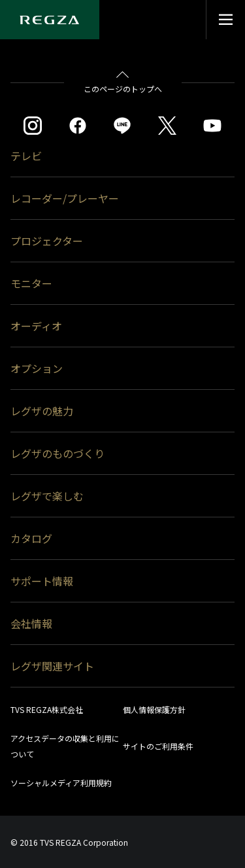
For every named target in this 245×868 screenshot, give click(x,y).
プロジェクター (47, 241)
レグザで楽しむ (47, 496)
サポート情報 (42, 581)
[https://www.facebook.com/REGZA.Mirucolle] (78, 126)
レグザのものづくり (57, 453)
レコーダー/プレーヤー (65, 198)
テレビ (26, 156)
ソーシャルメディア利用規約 (61, 783)
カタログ (31, 538)
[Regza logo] (50, 20)
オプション (37, 368)
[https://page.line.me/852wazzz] (122, 126)
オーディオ (36, 326)
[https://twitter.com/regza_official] (167, 126)
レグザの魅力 (42, 411)
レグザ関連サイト (52, 666)
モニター (31, 283)
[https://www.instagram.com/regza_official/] (33, 126)
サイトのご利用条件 (158, 746)
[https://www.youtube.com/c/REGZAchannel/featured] (212, 126)
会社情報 (31, 623)
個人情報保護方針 (154, 709)
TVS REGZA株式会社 (47, 709)
